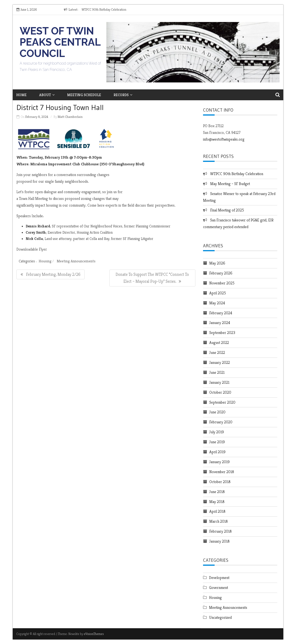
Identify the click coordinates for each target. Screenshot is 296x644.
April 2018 (217, 511)
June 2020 (217, 412)
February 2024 (221, 313)
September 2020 (222, 402)
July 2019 (217, 432)
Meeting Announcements (76, 261)
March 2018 (219, 521)
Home (21, 95)
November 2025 (222, 283)
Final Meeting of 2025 (227, 210)
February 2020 (221, 422)
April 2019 (217, 452)
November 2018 (222, 472)
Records (123, 95)
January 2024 (220, 323)
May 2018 (217, 502)
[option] (124, 10)
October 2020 (220, 392)
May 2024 (217, 303)
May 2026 (217, 263)
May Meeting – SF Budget (230, 184)
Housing (45, 261)
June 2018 (217, 492)
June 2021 (217, 372)
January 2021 (219, 382)
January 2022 (220, 362)
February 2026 (221, 273)
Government (219, 587)
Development (219, 578)
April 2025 (218, 293)
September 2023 (222, 333)
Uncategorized (220, 617)
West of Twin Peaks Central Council (60, 42)
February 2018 (220, 531)
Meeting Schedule (84, 95)
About (47, 95)
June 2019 (217, 442)
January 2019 (219, 462)
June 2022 (217, 352)
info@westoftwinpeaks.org (224, 139)
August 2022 (219, 342)
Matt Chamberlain (70, 117)
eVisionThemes (94, 634)
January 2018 (219, 541)
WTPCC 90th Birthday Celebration (104, 9)
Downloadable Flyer (32, 249)
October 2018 (220, 482)
